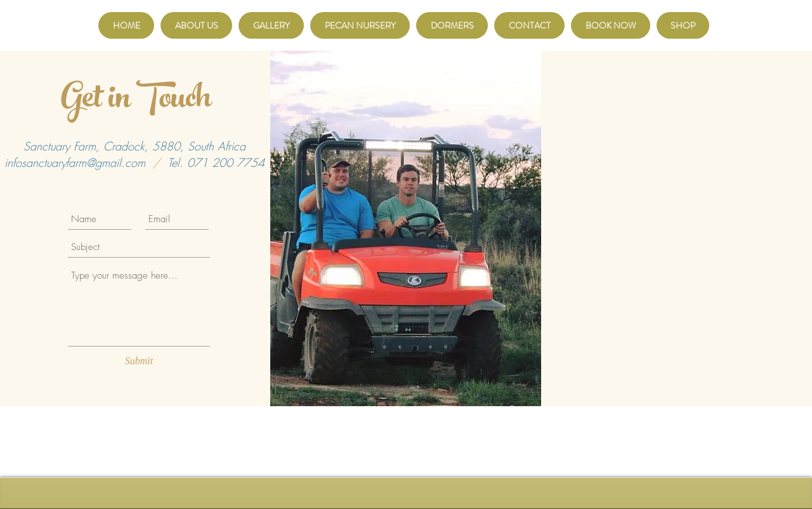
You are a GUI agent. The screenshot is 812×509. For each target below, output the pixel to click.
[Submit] (139, 361)
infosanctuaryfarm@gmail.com (75, 162)
